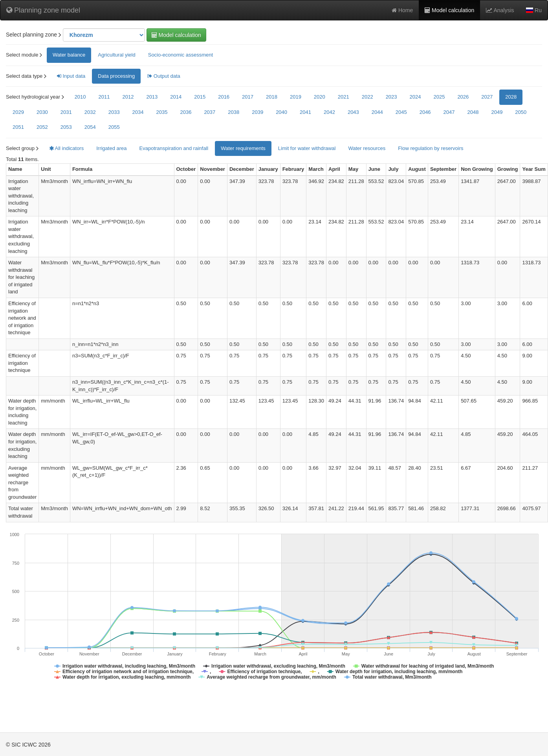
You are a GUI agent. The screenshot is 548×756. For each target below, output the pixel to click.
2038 (234, 112)
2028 (511, 97)
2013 (152, 97)
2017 (248, 97)
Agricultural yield (116, 55)
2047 (449, 112)
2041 (305, 112)
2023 (391, 97)
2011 (104, 97)
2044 (377, 112)
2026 (463, 97)
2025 (439, 97)
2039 (258, 112)
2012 (128, 97)
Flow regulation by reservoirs (431, 148)
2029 (18, 112)
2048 (473, 112)
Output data (164, 76)
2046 (425, 112)
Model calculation (449, 10)
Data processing (116, 76)
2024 (415, 97)
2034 (138, 112)
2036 (186, 112)
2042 (329, 112)
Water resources (367, 148)
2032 (90, 112)
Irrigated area (111, 148)
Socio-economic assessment (181, 55)
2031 (66, 112)
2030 (42, 112)
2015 (200, 97)
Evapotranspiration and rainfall (174, 148)
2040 (281, 112)
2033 (114, 112)
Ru (534, 10)
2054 (90, 127)
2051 (18, 127)
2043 (353, 112)
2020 (320, 97)
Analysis (500, 10)
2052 (42, 127)
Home (402, 10)
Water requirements (243, 148)
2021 (344, 97)
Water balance (69, 55)
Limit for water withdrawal (307, 148)
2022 (367, 97)
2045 (401, 112)
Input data (71, 76)
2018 (272, 97)
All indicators (67, 148)
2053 (66, 127)
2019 (296, 97)
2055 (114, 127)
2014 (176, 97)
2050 (521, 112)
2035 (162, 112)
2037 (210, 112)
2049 (497, 112)
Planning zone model (43, 10)
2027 (487, 97)
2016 (224, 97)
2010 (80, 97)
